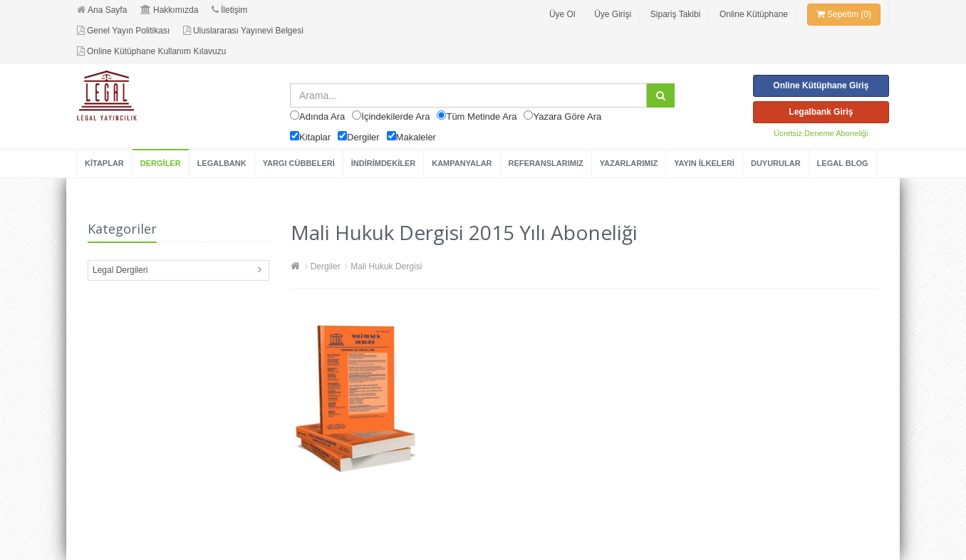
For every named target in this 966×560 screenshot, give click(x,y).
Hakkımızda (169, 10)
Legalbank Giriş (821, 112)
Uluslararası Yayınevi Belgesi (243, 31)
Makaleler (416, 137)
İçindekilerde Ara (395, 116)
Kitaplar (315, 137)
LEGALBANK (222, 163)
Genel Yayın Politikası (123, 31)
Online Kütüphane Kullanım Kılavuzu (151, 51)
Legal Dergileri (120, 270)
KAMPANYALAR (462, 163)
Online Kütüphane (754, 14)
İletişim (229, 10)
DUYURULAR (776, 163)
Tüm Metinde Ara (481, 116)
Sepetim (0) (844, 14)
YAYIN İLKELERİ (704, 163)
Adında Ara (322, 116)
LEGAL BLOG (843, 163)
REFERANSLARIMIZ (546, 163)
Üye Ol (562, 14)
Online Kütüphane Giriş (821, 85)
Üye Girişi (613, 14)
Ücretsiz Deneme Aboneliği (821, 133)
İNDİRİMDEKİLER (383, 163)
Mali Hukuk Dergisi (386, 266)
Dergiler (363, 137)
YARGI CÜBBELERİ (299, 163)
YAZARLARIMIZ (629, 163)
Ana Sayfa (102, 10)
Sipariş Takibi (675, 14)
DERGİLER (161, 163)
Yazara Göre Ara (567, 116)
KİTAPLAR (104, 163)
